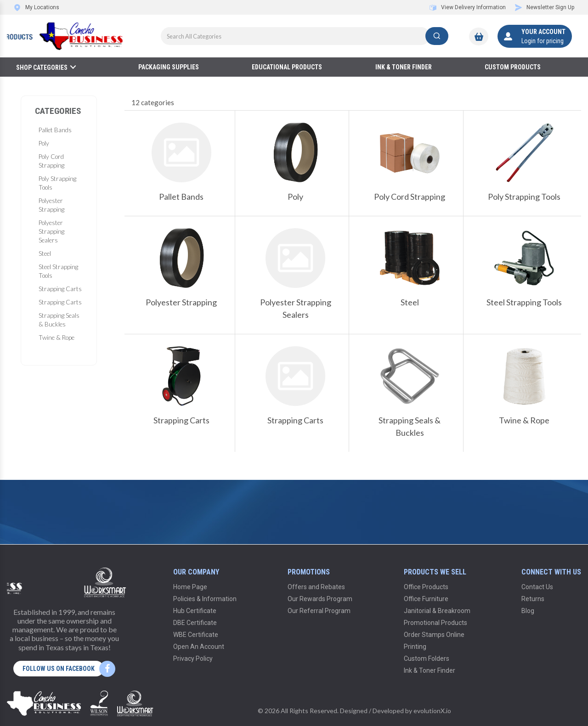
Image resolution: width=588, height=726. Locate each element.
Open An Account (199, 647)
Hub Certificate (195, 611)
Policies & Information (205, 599)
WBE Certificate (196, 635)
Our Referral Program (319, 611)
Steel (45, 253)
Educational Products (287, 67)
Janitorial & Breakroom (437, 611)
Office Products (426, 587)
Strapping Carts (60, 289)
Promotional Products (435, 623)
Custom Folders (427, 658)
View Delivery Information (468, 7)
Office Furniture (426, 599)
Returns (533, 599)
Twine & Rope (57, 338)
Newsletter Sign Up (545, 7)
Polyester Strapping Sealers (51, 231)
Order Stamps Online (434, 635)
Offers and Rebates (316, 587)
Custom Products (513, 67)
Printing (415, 647)
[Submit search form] (437, 36)
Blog (528, 611)
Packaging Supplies (169, 67)
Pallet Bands (55, 130)
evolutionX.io (432, 711)
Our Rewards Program (320, 599)
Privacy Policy (193, 658)
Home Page (190, 587)
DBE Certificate (195, 623)
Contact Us (537, 587)
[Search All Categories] (305, 36)
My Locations (37, 7)
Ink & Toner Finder (404, 67)
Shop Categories (42, 68)
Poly (44, 143)
